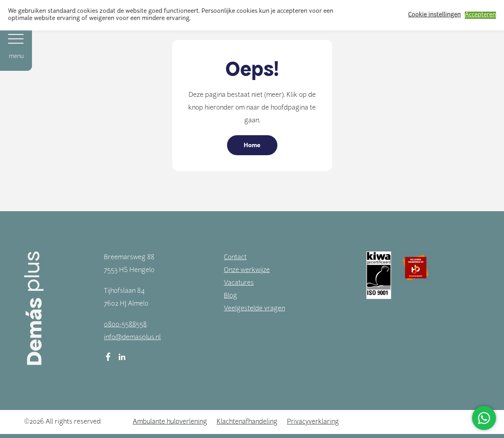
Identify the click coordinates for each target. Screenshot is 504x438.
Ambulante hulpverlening (170, 422)
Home (252, 145)
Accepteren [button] (480, 15)
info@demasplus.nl (132, 338)
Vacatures (239, 283)
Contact (235, 258)
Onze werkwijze (247, 270)
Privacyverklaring (313, 422)
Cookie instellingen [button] (434, 15)
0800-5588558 (125, 325)
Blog (230, 296)
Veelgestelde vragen (254, 309)
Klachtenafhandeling (247, 422)
